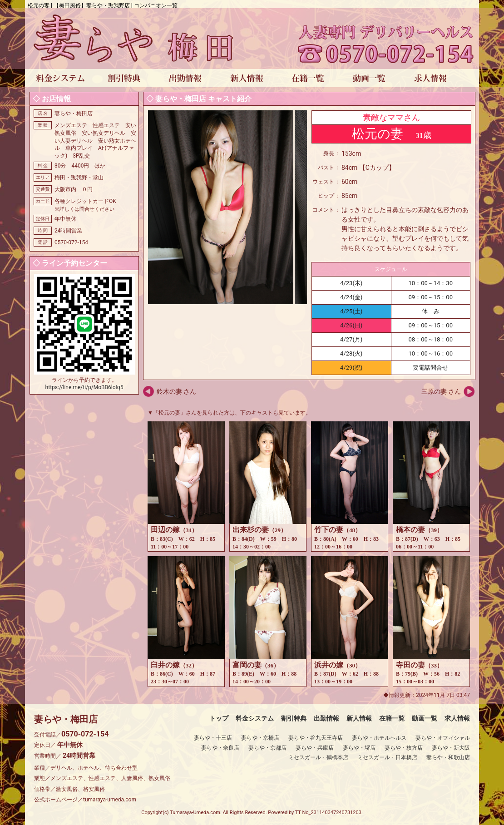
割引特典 (294, 718)
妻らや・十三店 (213, 738)
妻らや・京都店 (267, 748)
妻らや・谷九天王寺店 (316, 738)
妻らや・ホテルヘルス (379, 738)
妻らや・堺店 (359, 748)
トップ (219, 718)
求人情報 (457, 718)
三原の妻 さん (441, 391)
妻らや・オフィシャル (443, 738)
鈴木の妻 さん (176, 391)
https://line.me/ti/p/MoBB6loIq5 (84, 387)
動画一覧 (425, 718)
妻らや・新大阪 (451, 748)
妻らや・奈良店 (220, 748)
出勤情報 (326, 718)
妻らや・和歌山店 (448, 757)
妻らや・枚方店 (404, 748)
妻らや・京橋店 (260, 738)
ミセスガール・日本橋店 (387, 757)
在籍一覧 (392, 718)
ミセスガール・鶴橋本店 (318, 757)
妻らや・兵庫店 (315, 748)
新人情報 (359, 718)
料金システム (255, 718)
